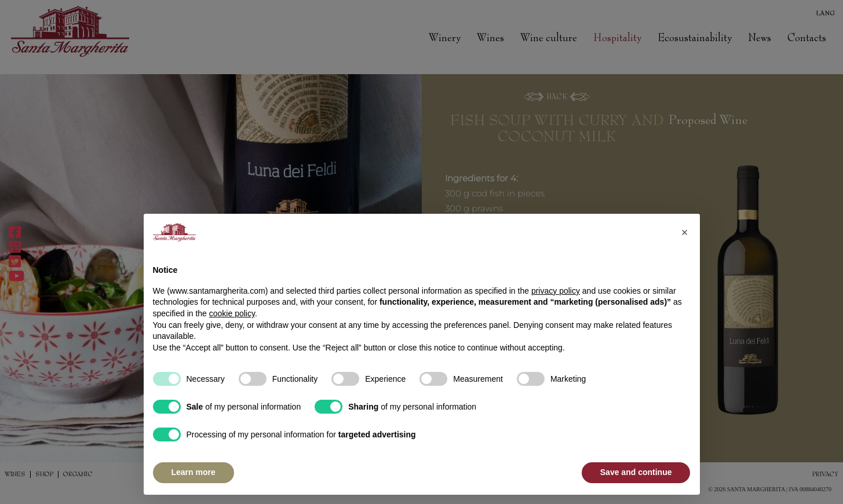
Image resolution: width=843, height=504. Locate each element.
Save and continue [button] (636, 472)
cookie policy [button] (232, 313)
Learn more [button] (194, 472)
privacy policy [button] (556, 291)
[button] (685, 232)
